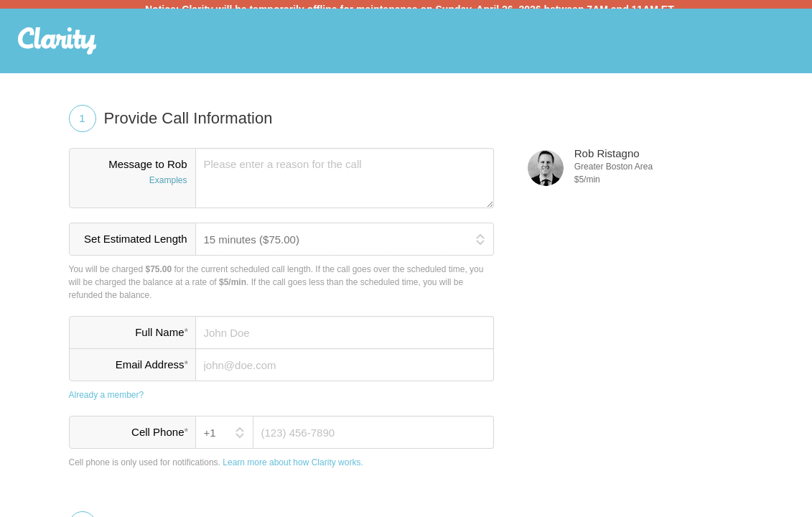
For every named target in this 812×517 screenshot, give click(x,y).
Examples (168, 189)
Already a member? (107, 404)
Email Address (152, 373)
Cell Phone (159, 440)
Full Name (161, 340)
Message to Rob (132, 182)
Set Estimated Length (135, 247)
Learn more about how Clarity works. (293, 471)
